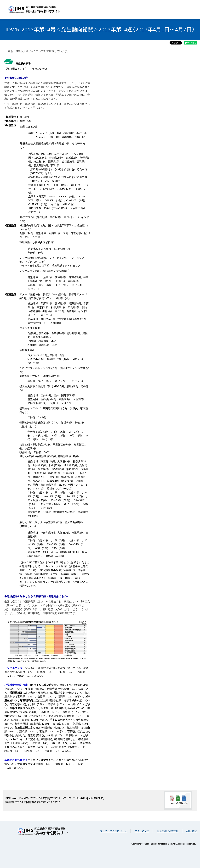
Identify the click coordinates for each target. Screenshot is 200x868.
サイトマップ (142, 831)
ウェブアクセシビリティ (113, 831)
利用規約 (192, 831)
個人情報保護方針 (168, 831)
